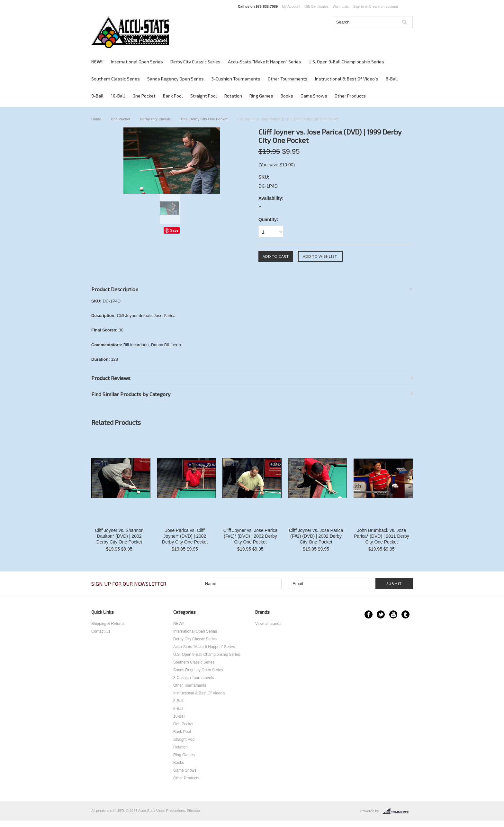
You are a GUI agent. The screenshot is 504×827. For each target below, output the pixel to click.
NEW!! (97, 62)
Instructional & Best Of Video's (347, 79)
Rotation (233, 96)
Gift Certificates (316, 6)
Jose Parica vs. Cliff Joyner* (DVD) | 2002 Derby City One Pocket (185, 536)
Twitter (381, 614)
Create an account (383, 6)
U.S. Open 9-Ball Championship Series (346, 62)
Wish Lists (341, 6)
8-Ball (392, 79)
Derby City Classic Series (195, 62)
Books (287, 96)
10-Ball (118, 96)
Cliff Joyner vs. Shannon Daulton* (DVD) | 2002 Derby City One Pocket (119, 536)
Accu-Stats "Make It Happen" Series (265, 62)
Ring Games (261, 96)
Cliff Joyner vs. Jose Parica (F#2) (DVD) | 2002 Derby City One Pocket (316, 536)
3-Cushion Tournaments (236, 79)
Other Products (350, 96)
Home (96, 119)
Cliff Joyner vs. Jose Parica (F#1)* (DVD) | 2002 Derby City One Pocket (251, 536)
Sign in (358, 6)
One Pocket (144, 96)
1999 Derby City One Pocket (204, 119)
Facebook (369, 614)
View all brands (268, 624)
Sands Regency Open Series (175, 79)
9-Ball (97, 96)
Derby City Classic (155, 119)
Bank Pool (173, 96)
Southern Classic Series (116, 79)
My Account (291, 6)
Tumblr (405, 614)
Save (174, 230)
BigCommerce (397, 811)
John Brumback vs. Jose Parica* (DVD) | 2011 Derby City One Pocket (382, 536)
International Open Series (137, 62)
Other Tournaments (288, 79)
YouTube (393, 614)
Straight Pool (204, 96)
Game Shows (314, 96)
